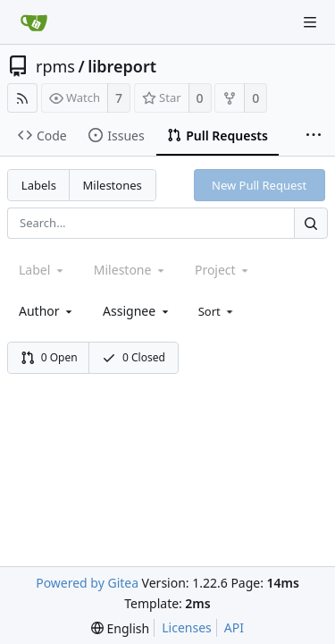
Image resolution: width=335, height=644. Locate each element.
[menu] (218, 311)
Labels (39, 185)
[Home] (34, 22)
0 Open (49, 357)
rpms (55, 66)
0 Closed (134, 357)
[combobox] (47, 311)
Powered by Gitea (87, 583)
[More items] (314, 136)
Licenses (187, 627)
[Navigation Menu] (310, 22)
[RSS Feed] (22, 98)
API (234, 627)
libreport (122, 66)
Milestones (113, 185)
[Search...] (311, 223)
